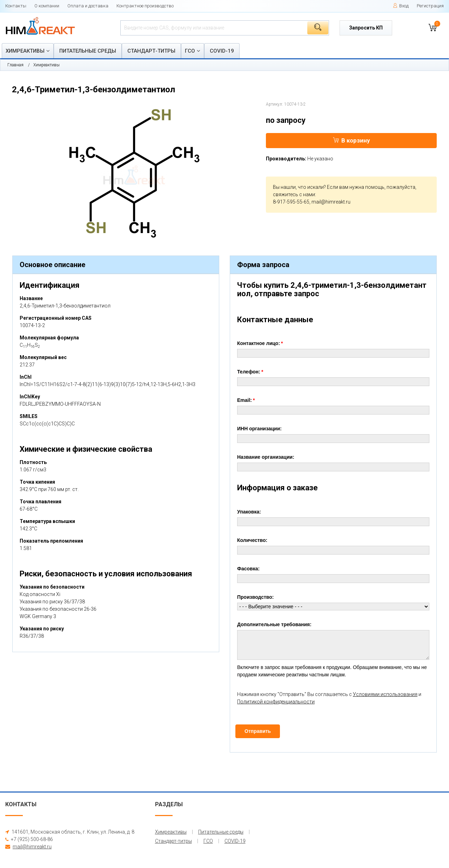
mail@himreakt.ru (331, 202)
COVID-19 (222, 51)
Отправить (258, 731)
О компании (47, 6)
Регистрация (430, 6)
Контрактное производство (145, 6)
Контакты (16, 6)
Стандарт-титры (151, 51)
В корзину (351, 140)
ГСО (190, 51)
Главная (15, 65)
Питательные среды (88, 51)
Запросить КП (366, 28)
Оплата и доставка (88, 6)
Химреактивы (25, 51)
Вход (401, 6)
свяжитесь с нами (294, 194)
